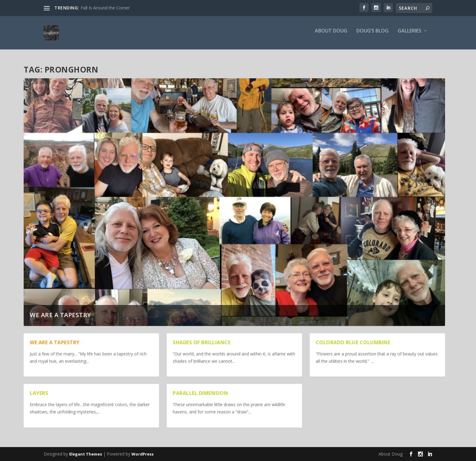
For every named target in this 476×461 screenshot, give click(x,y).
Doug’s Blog (372, 35)
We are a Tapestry (60, 315)
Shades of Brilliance (202, 342)
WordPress (143, 454)
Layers (39, 393)
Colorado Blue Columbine (353, 342)
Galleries (410, 35)
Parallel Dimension (200, 393)
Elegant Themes (86, 454)
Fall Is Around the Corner (105, 8)
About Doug (331, 35)
